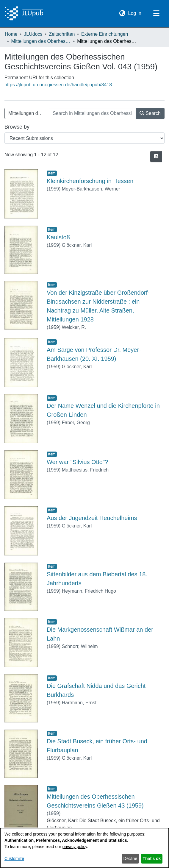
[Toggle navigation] (156, 13)
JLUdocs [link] (33, 34)
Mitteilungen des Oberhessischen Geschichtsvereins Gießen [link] (41, 41)
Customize (14, 858)
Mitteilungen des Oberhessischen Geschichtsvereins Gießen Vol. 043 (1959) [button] (29, 113)
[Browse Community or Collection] (84, 138)
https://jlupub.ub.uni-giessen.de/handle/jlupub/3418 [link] (58, 85)
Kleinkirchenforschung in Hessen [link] (90, 181)
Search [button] (150, 113)
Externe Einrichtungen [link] (105, 34)
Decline (130, 858)
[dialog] (84, 848)
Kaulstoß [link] (58, 237)
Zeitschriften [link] (62, 34)
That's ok (152, 858)
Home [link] (11, 34)
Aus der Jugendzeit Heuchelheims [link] (92, 518)
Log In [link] (135, 13)
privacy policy (75, 847)
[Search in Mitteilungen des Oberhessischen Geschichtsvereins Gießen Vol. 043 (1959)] (92, 113)
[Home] (24, 13)
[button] (122, 13)
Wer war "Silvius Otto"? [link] (77, 462)
